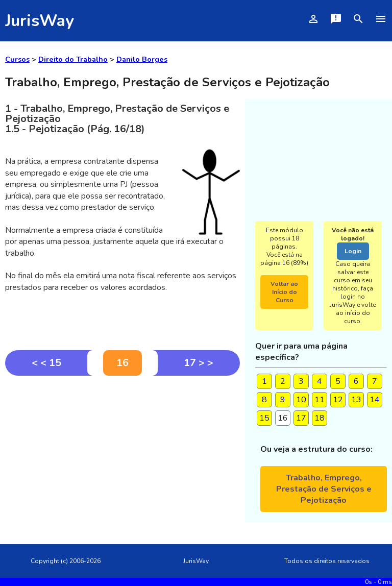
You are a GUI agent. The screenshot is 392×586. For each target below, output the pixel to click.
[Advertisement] (122, 452)
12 (338, 400)
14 (375, 400)
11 (320, 400)
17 (301, 418)
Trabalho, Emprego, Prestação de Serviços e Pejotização (324, 489)
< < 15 (46, 363)
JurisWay (40, 21)
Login (353, 251)
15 (264, 418)
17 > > (199, 363)
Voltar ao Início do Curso (284, 292)
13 (356, 400)
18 (320, 418)
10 (301, 400)
